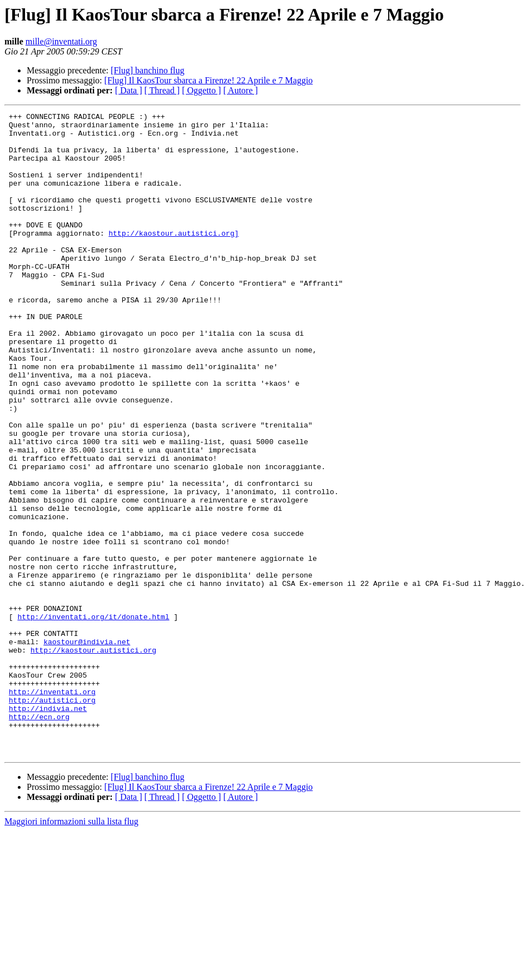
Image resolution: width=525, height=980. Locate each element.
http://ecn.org (39, 838)
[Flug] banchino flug (147, 70)
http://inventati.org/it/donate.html (93, 718)
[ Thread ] (162, 90)
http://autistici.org (52, 818)
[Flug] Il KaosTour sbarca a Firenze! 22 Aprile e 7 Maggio (209, 80)
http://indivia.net (48, 828)
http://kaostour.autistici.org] (174, 258)
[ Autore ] (240, 90)
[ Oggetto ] (201, 90)
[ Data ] (129, 90)
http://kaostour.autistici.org (93, 758)
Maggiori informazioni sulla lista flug (71, 950)
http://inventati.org (52, 808)
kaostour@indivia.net (87, 748)
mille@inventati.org (61, 41)
